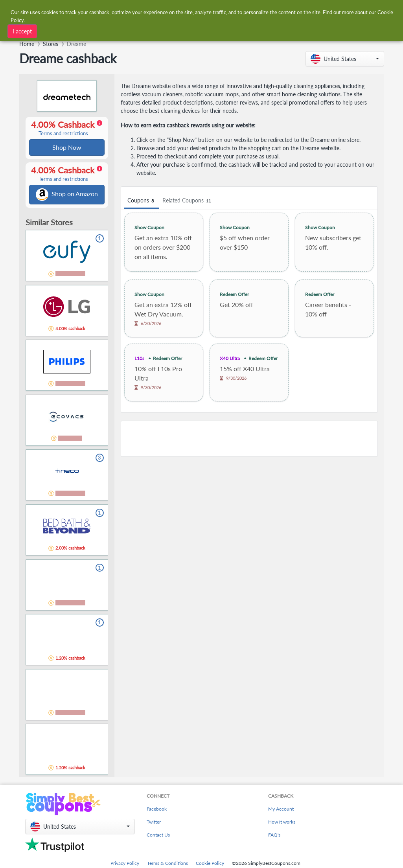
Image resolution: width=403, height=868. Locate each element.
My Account (281, 810)
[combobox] (120, 30)
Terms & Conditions (167, 865)
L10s (140, 358)
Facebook (157, 810)
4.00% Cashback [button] (66, 129)
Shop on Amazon (67, 196)
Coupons (143, 201)
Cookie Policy (210, 865)
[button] (345, 59)
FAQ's (274, 836)
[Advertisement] (250, 439)
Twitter (154, 823)
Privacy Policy (125, 865)
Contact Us (158, 836)
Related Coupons (189, 201)
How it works (282, 823)
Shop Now (67, 148)
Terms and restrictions (64, 134)
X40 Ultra (230, 358)
